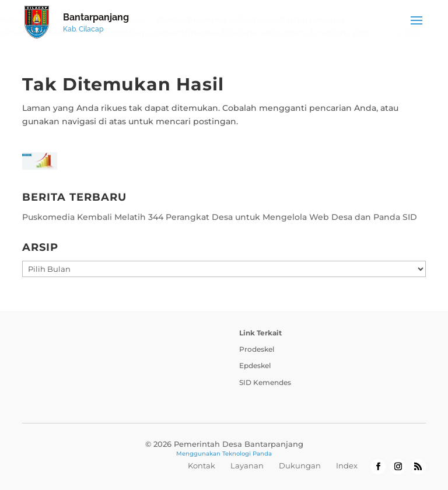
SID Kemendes (265, 382)
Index (347, 466)
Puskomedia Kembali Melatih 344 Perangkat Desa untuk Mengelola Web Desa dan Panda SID (220, 217)
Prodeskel (257, 349)
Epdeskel (255, 365)
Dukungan (300, 466)
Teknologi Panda (247, 454)
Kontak (202, 466)
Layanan (247, 466)
